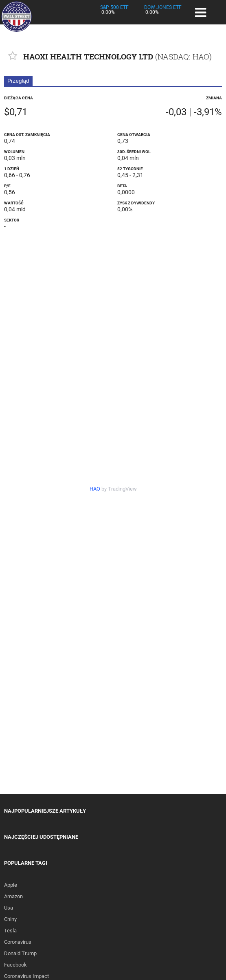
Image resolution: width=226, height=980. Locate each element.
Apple (11, 885)
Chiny (10, 919)
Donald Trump (20, 953)
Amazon (13, 896)
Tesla (10, 931)
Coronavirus (18, 942)
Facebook (15, 965)
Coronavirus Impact (26, 976)
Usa (9, 908)
